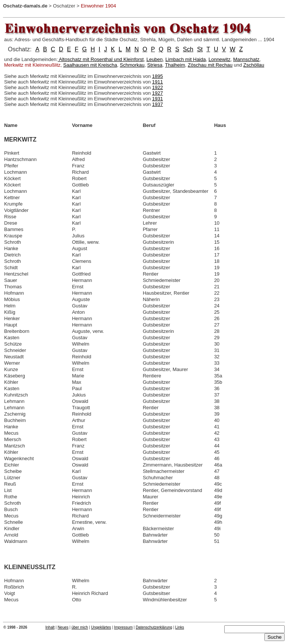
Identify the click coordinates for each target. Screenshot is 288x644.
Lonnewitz (220, 59)
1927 (158, 93)
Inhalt (50, 627)
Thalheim (175, 65)
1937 (158, 104)
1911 (158, 82)
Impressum (123, 627)
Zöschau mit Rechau (210, 65)
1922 (158, 87)
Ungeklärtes (101, 627)
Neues (63, 627)
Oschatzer (64, 6)
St (200, 49)
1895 (158, 76)
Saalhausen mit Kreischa (90, 65)
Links (179, 627)
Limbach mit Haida (186, 59)
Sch (188, 49)
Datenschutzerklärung (154, 627)
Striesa (155, 65)
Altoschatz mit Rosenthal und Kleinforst (101, 59)
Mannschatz (246, 59)
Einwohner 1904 (98, 6)
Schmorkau (132, 65)
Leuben (154, 59)
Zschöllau (254, 65)
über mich (80, 627)
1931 (158, 99)
